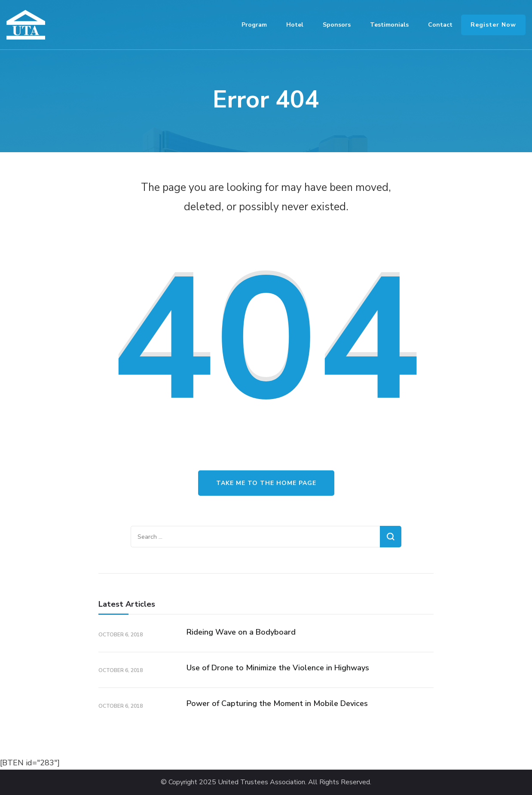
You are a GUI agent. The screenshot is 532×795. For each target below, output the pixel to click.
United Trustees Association (261, 782)
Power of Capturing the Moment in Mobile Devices (277, 703)
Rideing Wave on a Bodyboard (241, 632)
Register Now (493, 25)
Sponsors (337, 25)
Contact (440, 25)
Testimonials (389, 25)
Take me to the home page (266, 483)
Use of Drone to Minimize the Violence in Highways (278, 668)
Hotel (295, 25)
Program (254, 25)
